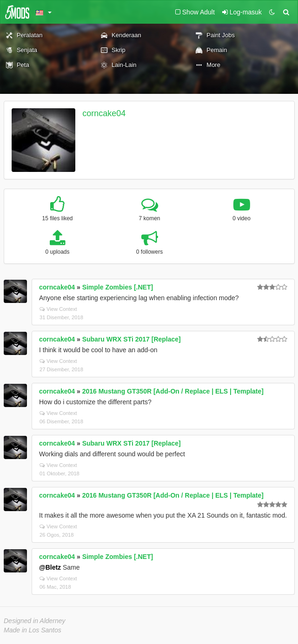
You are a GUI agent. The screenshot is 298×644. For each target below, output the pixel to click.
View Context (58, 309)
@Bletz (50, 567)
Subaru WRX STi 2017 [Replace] (132, 339)
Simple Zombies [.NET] (118, 287)
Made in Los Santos (33, 630)
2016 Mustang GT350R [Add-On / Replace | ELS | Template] (173, 391)
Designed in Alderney (35, 621)
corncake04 (104, 113)
